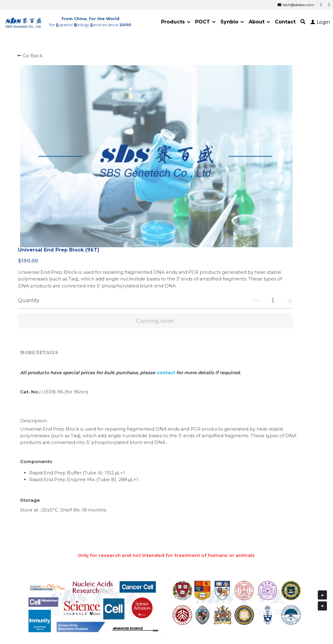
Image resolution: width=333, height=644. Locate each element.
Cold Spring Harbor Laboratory (213, 552)
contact (183, 211)
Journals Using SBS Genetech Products (94, 479)
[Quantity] (257, 139)
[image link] (24, 21)
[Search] (303, 22)
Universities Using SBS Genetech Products (235, 479)
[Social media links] (321, 5)
